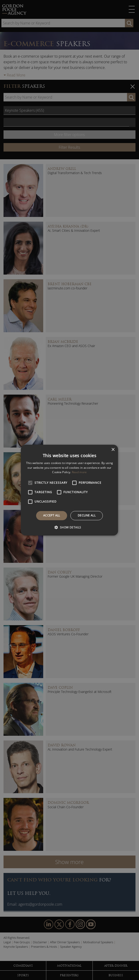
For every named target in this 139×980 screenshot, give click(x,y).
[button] (69, 527)
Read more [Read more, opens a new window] (79, 472)
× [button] (113, 450)
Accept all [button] (52, 515)
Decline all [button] (87, 515)
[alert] (69, 490)
